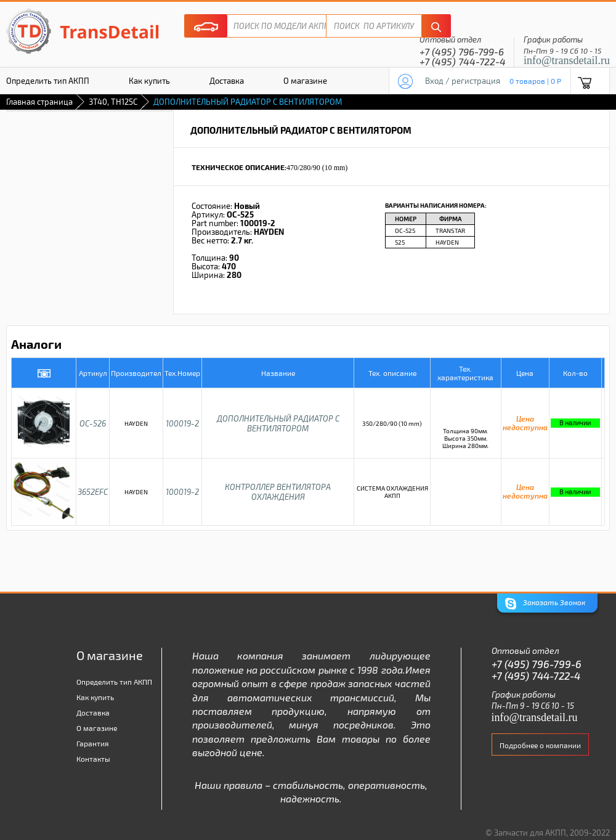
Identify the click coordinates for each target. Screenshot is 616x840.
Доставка (227, 81)
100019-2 (182, 423)
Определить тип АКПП (114, 682)
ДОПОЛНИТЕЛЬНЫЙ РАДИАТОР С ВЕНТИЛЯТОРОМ (278, 423)
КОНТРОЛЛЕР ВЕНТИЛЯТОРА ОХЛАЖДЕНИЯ (278, 492)
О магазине (305, 81)
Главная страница (39, 102)
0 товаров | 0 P (535, 81)
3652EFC (93, 492)
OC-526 (93, 423)
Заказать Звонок (545, 604)
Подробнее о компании (540, 745)
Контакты (93, 759)
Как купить (149, 81)
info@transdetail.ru (567, 60)
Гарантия (93, 743)
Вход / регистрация (463, 81)
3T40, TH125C (113, 102)
